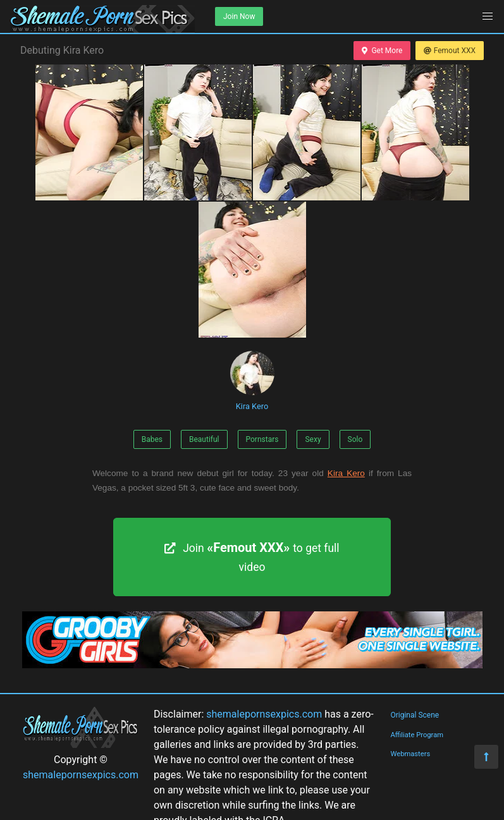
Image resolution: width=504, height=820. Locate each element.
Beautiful (204, 439)
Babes (152, 439)
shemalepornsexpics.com (81, 775)
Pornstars (262, 439)
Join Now (239, 16)
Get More (382, 51)
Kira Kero (252, 381)
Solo (355, 439)
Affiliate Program (417, 735)
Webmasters (410, 754)
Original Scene (415, 715)
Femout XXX (450, 51)
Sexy (313, 439)
